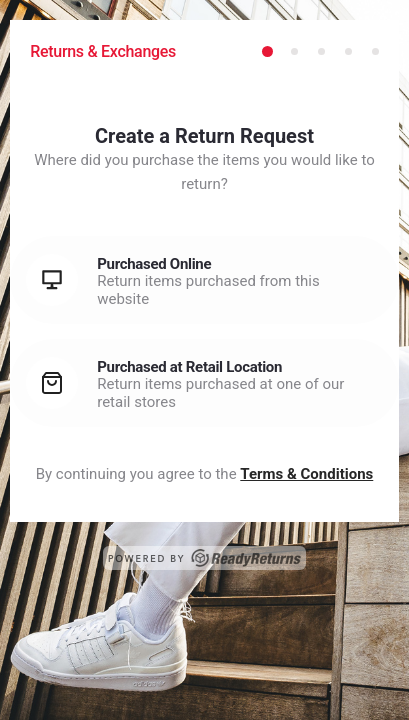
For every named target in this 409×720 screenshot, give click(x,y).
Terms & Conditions (306, 474)
